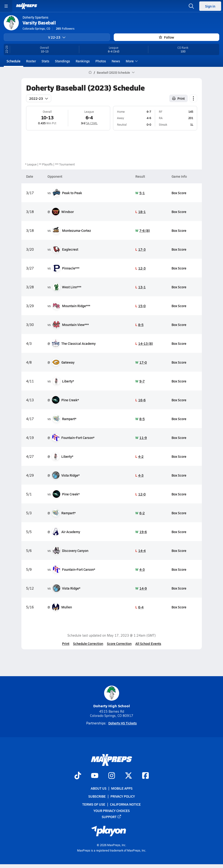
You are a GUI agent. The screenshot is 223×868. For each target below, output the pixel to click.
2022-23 (39, 98)
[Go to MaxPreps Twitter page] (129, 776)
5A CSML (92, 123)
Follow (166, 37)
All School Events (148, 643)
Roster (31, 61)
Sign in (210, 6)
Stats (45, 61)
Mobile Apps (122, 788)
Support (112, 817)
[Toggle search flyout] (191, 6)
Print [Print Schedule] (178, 98)
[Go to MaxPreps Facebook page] (145, 776)
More (131, 61)
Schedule (14, 61)
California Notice (125, 804)
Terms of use (94, 804)
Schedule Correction (88, 643)
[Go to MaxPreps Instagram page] (112, 776)
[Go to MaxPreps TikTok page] (78, 776)
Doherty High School (112, 697)
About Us (99, 788)
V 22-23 (57, 37)
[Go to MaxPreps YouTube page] (95, 776)
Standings (63, 61)
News (116, 61)
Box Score (179, 193)
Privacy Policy (123, 796)
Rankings (83, 61)
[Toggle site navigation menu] (6, 6)
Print (66, 643)
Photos (101, 61)
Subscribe (97, 796)
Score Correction (119, 643)
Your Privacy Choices (112, 811)
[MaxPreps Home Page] (90, 72)
